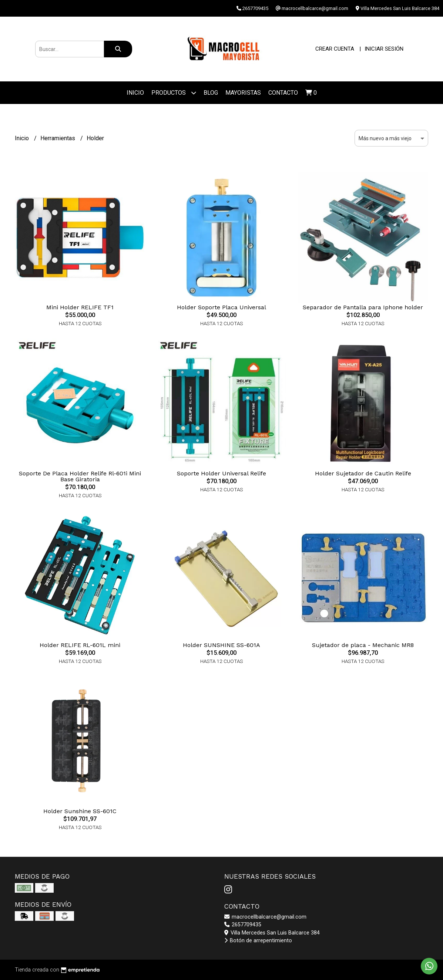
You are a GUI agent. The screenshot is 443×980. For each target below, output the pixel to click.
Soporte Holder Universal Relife (221, 473)
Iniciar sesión (384, 49)
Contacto (283, 93)
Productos (174, 93)
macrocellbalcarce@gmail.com (265, 917)
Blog (211, 93)
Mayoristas (243, 93)
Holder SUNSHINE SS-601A (221, 645)
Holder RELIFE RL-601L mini (80, 645)
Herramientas (58, 138)
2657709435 (243, 925)
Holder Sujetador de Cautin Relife (363, 473)
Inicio (135, 93)
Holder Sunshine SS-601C (80, 811)
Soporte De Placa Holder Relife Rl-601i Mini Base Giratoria (80, 476)
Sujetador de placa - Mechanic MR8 (363, 645)
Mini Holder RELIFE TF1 (80, 307)
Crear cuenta (335, 49)
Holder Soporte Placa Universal (221, 307)
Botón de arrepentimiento (258, 941)
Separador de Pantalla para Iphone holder (363, 307)
